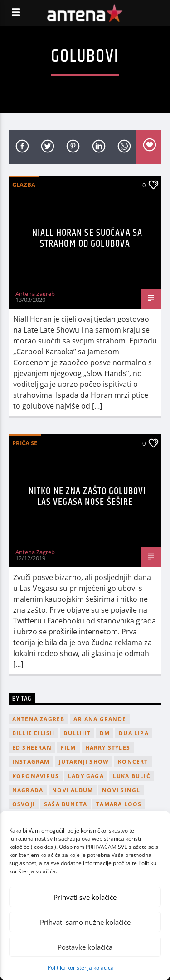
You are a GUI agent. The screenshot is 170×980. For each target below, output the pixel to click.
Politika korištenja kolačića (81, 968)
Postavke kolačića (85, 947)
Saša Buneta (66, 804)
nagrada (28, 790)
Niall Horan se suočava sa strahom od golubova (87, 238)
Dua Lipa (134, 733)
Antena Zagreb (35, 294)
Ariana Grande (100, 719)
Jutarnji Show (84, 762)
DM (105, 733)
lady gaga (86, 776)
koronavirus (36, 776)
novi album (73, 790)
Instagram (31, 762)
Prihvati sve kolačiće (85, 897)
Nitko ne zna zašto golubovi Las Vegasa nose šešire (87, 497)
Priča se (25, 443)
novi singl (121, 790)
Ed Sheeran (32, 748)
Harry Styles (108, 748)
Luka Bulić (132, 776)
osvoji (24, 804)
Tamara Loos (119, 804)
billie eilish (34, 733)
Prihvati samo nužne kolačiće (85, 922)
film (68, 748)
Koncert (133, 762)
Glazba (24, 185)
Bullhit (77, 733)
